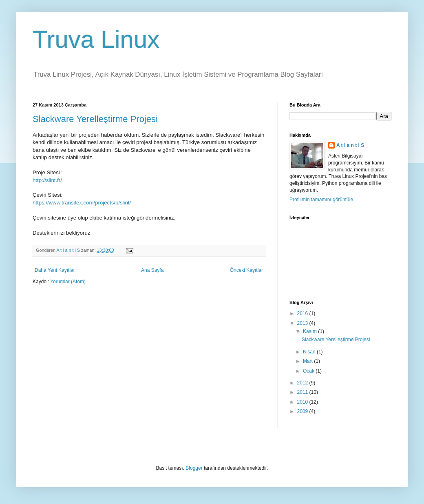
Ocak (309, 371)
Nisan (310, 352)
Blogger (194, 468)
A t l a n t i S (350, 145)
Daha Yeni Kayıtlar (55, 270)
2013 (303, 323)
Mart (308, 361)
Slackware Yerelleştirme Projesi (95, 119)
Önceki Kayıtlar (246, 270)
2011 (303, 392)
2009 (303, 411)
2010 (303, 402)
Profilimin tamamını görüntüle (321, 200)
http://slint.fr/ (47, 180)
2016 (303, 313)
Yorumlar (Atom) (68, 282)
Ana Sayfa (152, 270)
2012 (303, 383)
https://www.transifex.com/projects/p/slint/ (82, 203)
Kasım (310, 331)
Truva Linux (96, 39)
